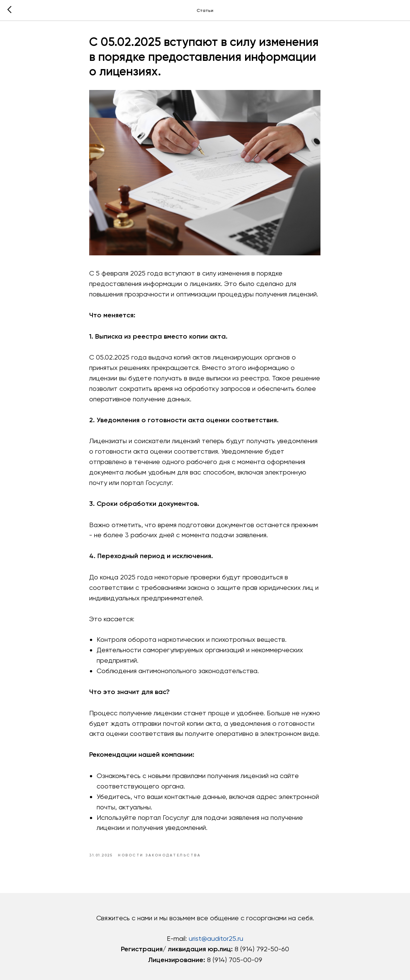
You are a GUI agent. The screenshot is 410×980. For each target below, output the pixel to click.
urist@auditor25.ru (216, 940)
